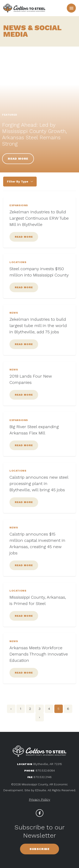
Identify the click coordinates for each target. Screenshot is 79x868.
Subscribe (39, 849)
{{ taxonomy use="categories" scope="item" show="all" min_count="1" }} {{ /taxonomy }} (20, 182)
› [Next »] (39, 717)
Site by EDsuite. (36, 790)
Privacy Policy (39, 800)
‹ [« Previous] (11, 709)
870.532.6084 (45, 770)
